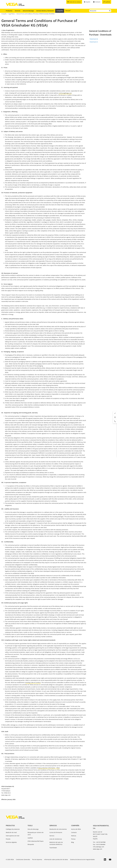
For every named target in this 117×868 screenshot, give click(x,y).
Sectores (18, 11)
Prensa (73, 839)
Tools (30, 826)
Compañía (60, 11)
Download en (94, 42)
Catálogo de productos (13, 829)
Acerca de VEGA (76, 829)
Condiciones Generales (23, 859)
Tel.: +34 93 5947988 (99, 842)
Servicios (53, 826)
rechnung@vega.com (65, 93)
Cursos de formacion (56, 832)
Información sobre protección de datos (56, 859)
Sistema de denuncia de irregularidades (82, 859)
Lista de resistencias (56, 839)
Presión (8, 839)
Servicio (52, 836)
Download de (94, 39)
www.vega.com (98, 849)
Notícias (74, 836)
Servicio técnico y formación (45, 11)
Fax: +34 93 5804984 (99, 844)
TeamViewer (53, 848)
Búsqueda (31, 844)
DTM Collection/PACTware (36, 841)
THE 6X (68, 11)
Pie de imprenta (37, 859)
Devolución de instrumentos (58, 829)
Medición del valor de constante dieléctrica (56, 843)
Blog (73, 842)
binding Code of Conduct (33, 682)
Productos (9, 11)
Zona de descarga (28, 11)
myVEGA (30, 838)
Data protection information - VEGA (49, 768)
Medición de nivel (11, 832)
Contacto (74, 832)
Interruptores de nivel (13, 836)
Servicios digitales (11, 842)
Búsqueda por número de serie (36, 834)
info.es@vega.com (99, 847)
